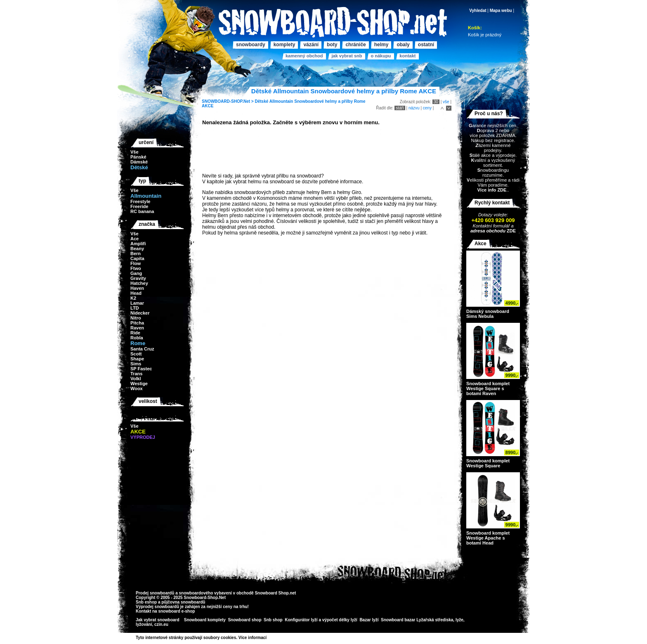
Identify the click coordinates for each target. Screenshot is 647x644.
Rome (360, 101)
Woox (137, 388)
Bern (136, 253)
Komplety (285, 45)
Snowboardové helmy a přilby (323, 101)
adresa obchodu (488, 231)
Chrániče (355, 45)
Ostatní (426, 45)
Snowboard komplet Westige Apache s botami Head (488, 538)
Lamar (137, 303)
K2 (133, 298)
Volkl (136, 379)
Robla (137, 338)
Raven (137, 328)
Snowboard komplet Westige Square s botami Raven (488, 388)
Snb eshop (146, 602)
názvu (414, 108)
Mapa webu (501, 11)
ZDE (511, 231)
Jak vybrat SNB (347, 56)
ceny (427, 108)
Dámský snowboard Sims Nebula (488, 314)
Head (136, 293)
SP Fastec (141, 369)
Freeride (139, 206)
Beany (137, 249)
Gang (136, 273)
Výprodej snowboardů (157, 607)
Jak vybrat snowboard (158, 620)
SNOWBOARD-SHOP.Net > (228, 101)
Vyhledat (478, 11)
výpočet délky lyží (340, 620)
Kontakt (407, 56)
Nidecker (140, 313)
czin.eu (161, 624)
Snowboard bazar (398, 620)
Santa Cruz (142, 349)
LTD (135, 308)
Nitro (136, 318)
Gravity (138, 278)
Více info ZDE (492, 190)
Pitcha (137, 323)
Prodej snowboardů (156, 593)
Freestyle (140, 201)
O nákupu (381, 56)
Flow (136, 263)
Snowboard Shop (272, 593)
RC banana (142, 211)
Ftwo (136, 268)
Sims (136, 364)
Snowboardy (251, 45)
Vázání (311, 45)
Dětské (261, 101)
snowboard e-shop (176, 611)
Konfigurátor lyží (301, 620)
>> (269, 638)
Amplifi (138, 244)
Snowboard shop (244, 620)
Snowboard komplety (205, 620)
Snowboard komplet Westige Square (488, 463)
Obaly (403, 45)
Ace (135, 239)
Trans (136, 374)
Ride (135, 333)
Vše (135, 152)
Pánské (138, 157)
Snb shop (273, 620)
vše (446, 102)
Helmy (381, 45)
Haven (137, 288)
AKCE (208, 106)
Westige (139, 384)
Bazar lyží (369, 620)
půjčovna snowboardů (183, 602)
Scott (136, 354)
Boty (332, 45)
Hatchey (139, 283)
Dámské (139, 162)
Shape (137, 359)
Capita (137, 258)
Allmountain (281, 101)
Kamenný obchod (304, 56)
